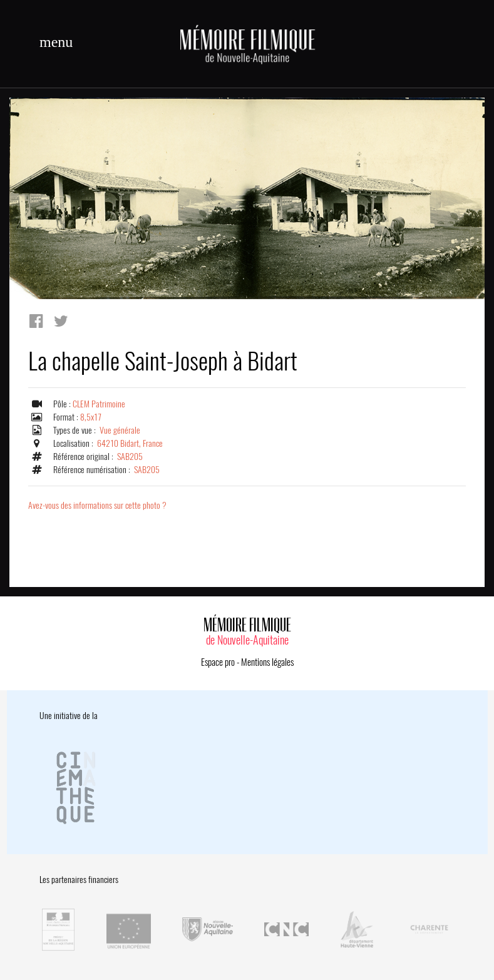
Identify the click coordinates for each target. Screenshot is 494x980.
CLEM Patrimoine (99, 404)
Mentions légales (267, 662)
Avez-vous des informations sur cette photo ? (97, 505)
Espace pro (218, 662)
